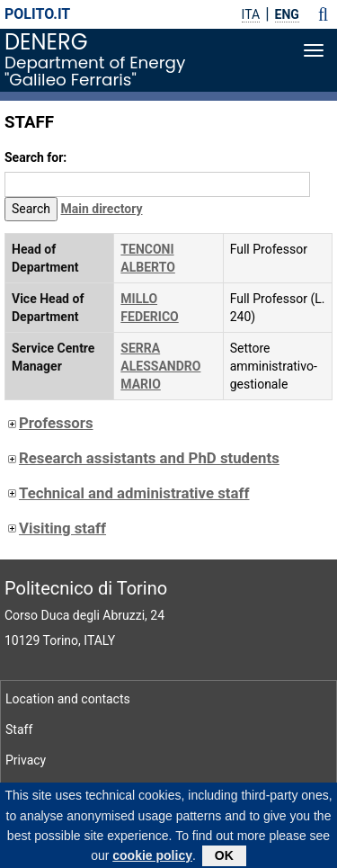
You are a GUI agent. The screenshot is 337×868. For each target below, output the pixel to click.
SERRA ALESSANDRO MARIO (160, 366)
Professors (49, 423)
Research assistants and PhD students (142, 458)
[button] (323, 14)
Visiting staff (55, 528)
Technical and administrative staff (127, 493)
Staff (19, 729)
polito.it (37, 14)
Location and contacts (68, 699)
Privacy (26, 760)
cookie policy (152, 861)
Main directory (102, 209)
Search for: (35, 157)
